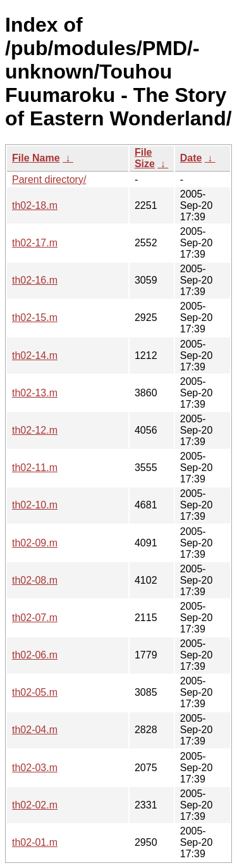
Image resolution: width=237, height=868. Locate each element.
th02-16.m (35, 280)
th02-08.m (35, 580)
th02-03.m (35, 768)
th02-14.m (35, 355)
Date (191, 158)
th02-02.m (35, 805)
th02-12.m (35, 430)
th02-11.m (35, 468)
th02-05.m (35, 692)
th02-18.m (35, 205)
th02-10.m (35, 505)
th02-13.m (35, 393)
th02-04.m (35, 730)
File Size (145, 158)
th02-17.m (35, 243)
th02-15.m (35, 318)
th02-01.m (35, 842)
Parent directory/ (49, 179)
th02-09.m (35, 543)
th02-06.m (35, 655)
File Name (36, 158)
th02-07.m (35, 618)
